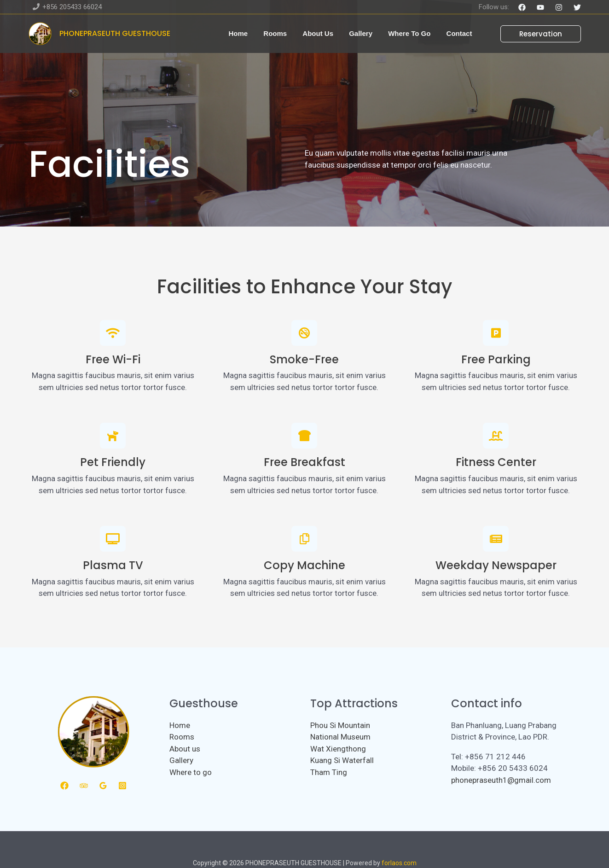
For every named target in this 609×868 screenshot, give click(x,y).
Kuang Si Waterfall (342, 760)
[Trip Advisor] (84, 786)
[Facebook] (522, 7)
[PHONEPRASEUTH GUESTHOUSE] (40, 33)
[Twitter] (577, 7)
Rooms (182, 737)
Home (180, 725)
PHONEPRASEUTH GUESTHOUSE (115, 33)
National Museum (340, 737)
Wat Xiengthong (338, 749)
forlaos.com (399, 863)
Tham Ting (329, 772)
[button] (535, 34)
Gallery (181, 760)
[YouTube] (540, 7)
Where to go (191, 772)
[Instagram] (559, 7)
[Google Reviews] (103, 786)
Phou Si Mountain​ (340, 725)
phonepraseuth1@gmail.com (501, 780)
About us (185, 749)
